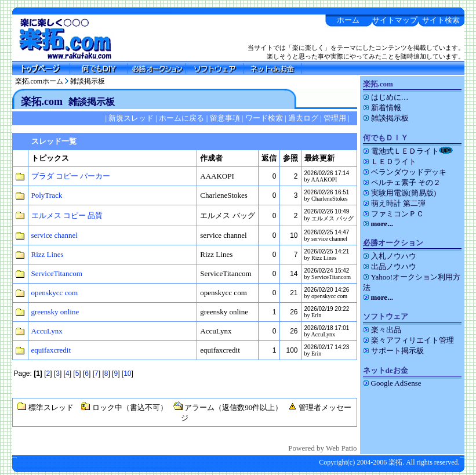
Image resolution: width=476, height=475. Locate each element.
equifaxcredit (51, 350)
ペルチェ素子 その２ (402, 182)
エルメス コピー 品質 (67, 215)
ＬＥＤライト (390, 162)
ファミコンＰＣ (393, 214)
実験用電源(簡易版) (400, 193)
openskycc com (55, 293)
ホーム (348, 20)
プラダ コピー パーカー (71, 176)
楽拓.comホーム (39, 81)
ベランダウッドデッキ (405, 172)
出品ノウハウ (390, 266)
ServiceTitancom (57, 273)
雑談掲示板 (88, 81)
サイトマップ (395, 20)
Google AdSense (392, 383)
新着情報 (382, 108)
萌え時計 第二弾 (394, 203)
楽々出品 (382, 330)
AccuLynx (47, 331)
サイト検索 (441, 20)
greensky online (55, 312)
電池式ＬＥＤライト (408, 151)
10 (127, 374)
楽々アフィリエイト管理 (408, 340)
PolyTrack (47, 195)
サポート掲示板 (393, 351)
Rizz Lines (48, 254)
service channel (54, 235)
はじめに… (386, 97)
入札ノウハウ (390, 256)
